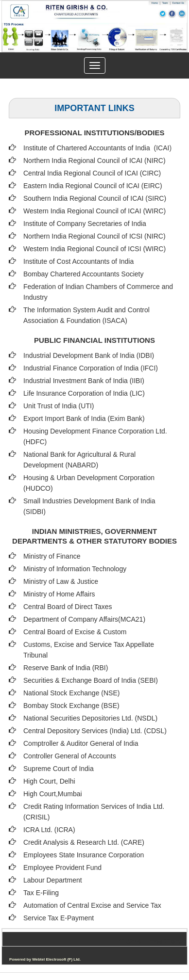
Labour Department (53, 880)
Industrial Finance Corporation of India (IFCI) (91, 368)
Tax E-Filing (41, 893)
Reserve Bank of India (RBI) (66, 668)
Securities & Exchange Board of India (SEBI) (91, 680)
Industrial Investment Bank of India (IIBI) (84, 381)
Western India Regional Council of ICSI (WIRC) (94, 249)
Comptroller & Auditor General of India (81, 743)
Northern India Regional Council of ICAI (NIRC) (94, 161)
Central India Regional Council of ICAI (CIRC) (92, 173)
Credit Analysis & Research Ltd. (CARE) (84, 842)
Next (163, 47)
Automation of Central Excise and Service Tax (92, 905)
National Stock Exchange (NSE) (71, 693)
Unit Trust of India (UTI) (59, 406)
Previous (24, 47)
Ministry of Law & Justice (61, 581)
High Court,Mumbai (53, 794)
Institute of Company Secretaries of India (85, 224)
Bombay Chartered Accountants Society (83, 274)
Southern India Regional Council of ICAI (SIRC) (95, 198)
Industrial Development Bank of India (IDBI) (89, 355)
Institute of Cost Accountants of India (78, 261)
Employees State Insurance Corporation (84, 855)
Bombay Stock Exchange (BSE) (71, 706)
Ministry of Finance (52, 556)
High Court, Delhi (49, 781)
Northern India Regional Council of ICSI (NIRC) (94, 236)
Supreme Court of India (59, 769)
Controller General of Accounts (70, 756)
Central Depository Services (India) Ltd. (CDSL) (95, 731)
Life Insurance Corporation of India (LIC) (84, 393)
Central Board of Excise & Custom (75, 632)
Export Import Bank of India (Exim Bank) (84, 418)
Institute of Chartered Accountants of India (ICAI (96, 148)
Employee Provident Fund (62, 868)
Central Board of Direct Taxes (68, 607)
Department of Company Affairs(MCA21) (84, 619)
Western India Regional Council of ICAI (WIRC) (94, 211)
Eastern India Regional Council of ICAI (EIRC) (93, 186)
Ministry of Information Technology (75, 569)
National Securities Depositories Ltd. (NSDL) (90, 718)
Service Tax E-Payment (59, 918)
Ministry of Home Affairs (59, 594)
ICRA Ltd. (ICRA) (49, 830)
